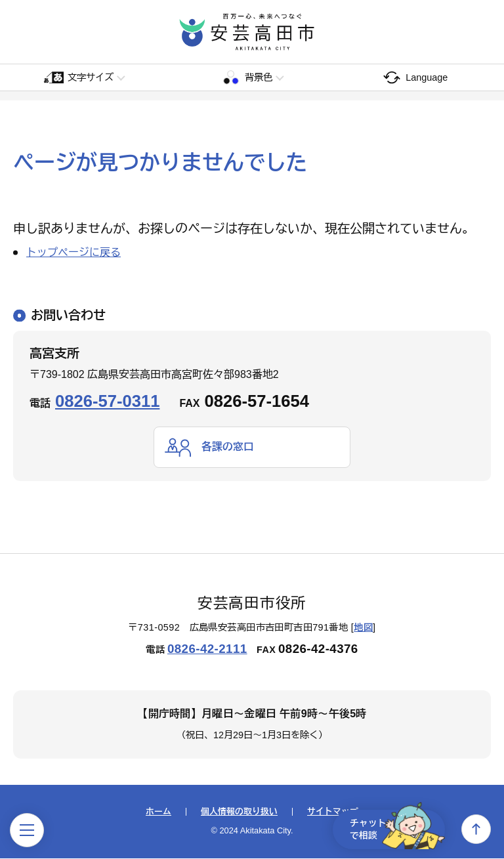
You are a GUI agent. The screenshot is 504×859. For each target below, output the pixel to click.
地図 (363, 628)
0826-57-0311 (107, 401)
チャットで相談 (395, 829)
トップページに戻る (73, 252)
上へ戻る (476, 829)
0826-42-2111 (207, 649)
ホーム (158, 812)
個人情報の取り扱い (239, 812)
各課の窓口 (228, 447)
